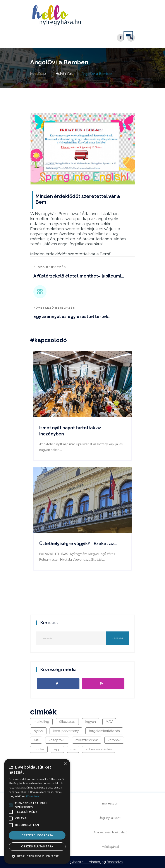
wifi (36, 740)
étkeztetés (67, 722)
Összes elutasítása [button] (37, 847)
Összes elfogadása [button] (37, 835)
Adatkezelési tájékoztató (110, 832)
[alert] (37, 811)
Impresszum (110, 803)
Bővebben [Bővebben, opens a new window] (33, 796)
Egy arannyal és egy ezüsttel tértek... (72, 316)
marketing (41, 722)
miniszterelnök (87, 740)
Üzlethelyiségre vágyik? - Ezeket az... (78, 544)
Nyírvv (38, 731)
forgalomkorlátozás (104, 731)
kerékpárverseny (66, 731)
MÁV (109, 722)
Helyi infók (64, 74)
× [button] (65, 764)
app (57, 749)
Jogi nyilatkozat (110, 818)
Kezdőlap (38, 74)
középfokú (57, 740)
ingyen (91, 722)
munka (39, 749)
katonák (114, 740)
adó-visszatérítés (99, 749)
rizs (73, 749)
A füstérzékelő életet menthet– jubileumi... (79, 276)
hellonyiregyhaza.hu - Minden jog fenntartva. (89, 862)
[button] (11, 805)
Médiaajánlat (110, 847)
